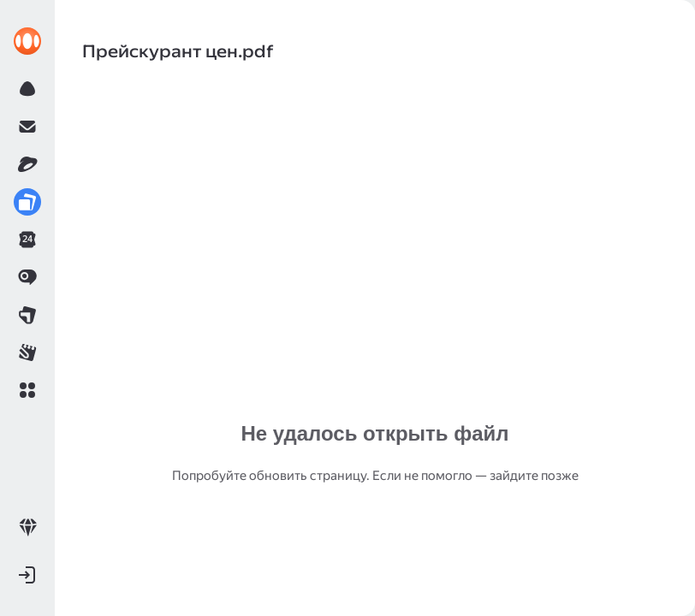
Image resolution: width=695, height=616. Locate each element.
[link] (27, 41)
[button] (27, 390)
